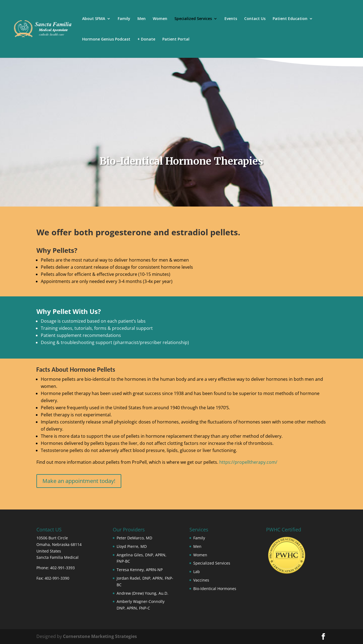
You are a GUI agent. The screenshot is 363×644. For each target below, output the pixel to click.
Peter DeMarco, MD (134, 538)
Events (231, 19)
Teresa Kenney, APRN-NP (140, 570)
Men (142, 19)
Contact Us (255, 19)
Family (124, 19)
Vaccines (201, 580)
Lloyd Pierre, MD (132, 546)
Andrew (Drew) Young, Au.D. (142, 593)
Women (160, 19)
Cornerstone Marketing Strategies (100, 636)
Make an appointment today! (79, 481)
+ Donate (146, 39)
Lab (197, 572)
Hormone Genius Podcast (106, 39)
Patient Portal (176, 39)
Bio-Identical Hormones (215, 589)
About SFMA (94, 19)
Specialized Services (193, 19)
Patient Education (290, 19)
